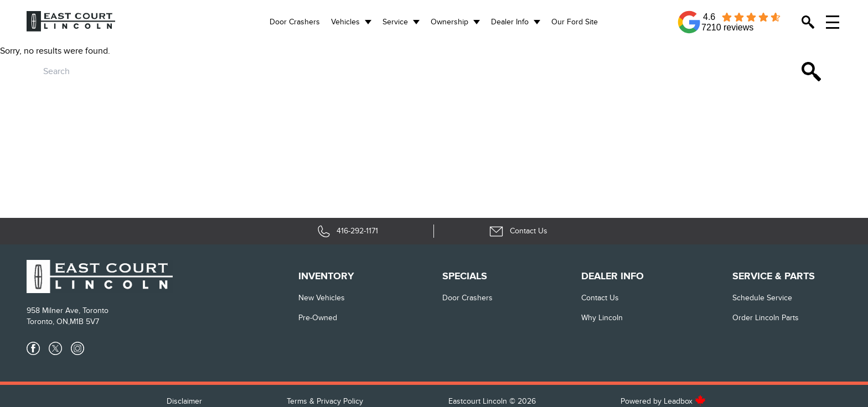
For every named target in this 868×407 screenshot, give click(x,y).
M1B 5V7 (84, 322)
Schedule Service (762, 298)
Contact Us (600, 298)
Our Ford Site (575, 22)
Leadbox (685, 401)
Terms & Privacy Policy (325, 401)
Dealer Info (510, 22)
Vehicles (345, 22)
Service (395, 22)
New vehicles (322, 298)
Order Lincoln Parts (766, 318)
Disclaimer (184, 401)
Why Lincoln (602, 318)
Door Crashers (295, 22)
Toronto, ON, (48, 322)
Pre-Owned (318, 318)
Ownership (449, 22)
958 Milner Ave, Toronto (68, 311)
